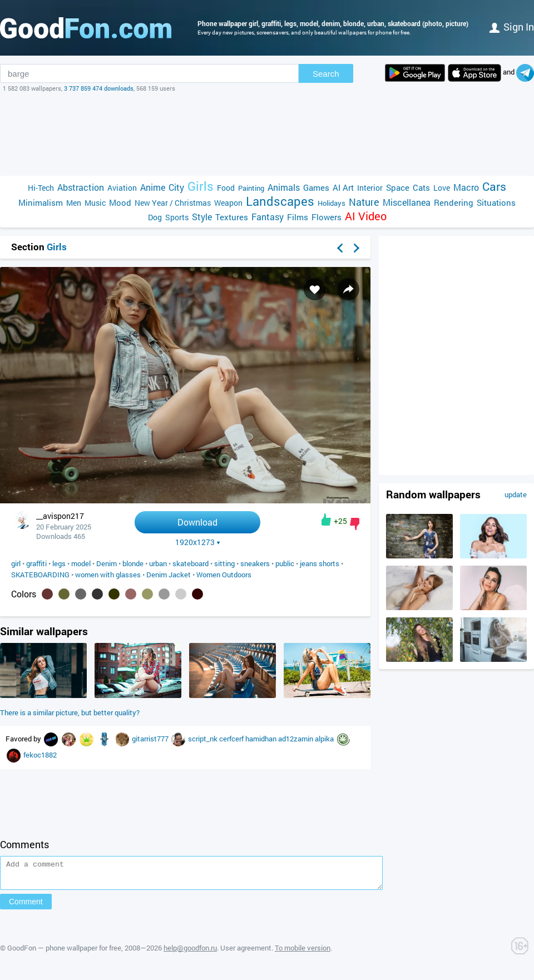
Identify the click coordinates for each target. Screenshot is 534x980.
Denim (107, 563)
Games (316, 187)
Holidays (332, 203)
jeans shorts (320, 563)
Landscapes (280, 201)
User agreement (246, 953)
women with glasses (108, 575)
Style (202, 217)
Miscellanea (407, 202)
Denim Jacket (169, 575)
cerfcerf (232, 739)
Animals (284, 187)
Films (298, 217)
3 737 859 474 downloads (99, 88)
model (81, 563)
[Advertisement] (267, 134)
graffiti (36, 563)
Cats (421, 187)
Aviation (122, 188)
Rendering (454, 202)
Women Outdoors (224, 575)
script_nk (204, 739)
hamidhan (262, 739)
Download (197, 522)
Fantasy (268, 217)
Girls (201, 186)
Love (442, 188)
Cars (494, 187)
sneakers (255, 563)
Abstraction (81, 187)
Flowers (327, 217)
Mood (120, 202)
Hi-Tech (41, 188)
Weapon (228, 203)
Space (398, 187)
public (285, 563)
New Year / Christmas (173, 203)
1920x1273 (198, 542)
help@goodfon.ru (190, 953)
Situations (496, 202)
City (176, 187)
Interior (370, 188)
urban (158, 563)
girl (16, 563)
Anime (153, 187)
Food (226, 188)
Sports (177, 217)
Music (95, 203)
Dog (155, 217)
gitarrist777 (151, 739)
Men (74, 203)
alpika (325, 739)
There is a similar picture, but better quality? (70, 712)
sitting (224, 563)
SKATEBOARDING (40, 575)
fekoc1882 (40, 755)
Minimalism (41, 202)
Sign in (512, 27)
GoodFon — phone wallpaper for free (64, 953)
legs (59, 563)
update (516, 494)
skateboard (191, 563)
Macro (466, 187)
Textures (232, 217)
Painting (251, 188)
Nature (364, 202)
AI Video (366, 216)
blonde (133, 563)
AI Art (343, 187)
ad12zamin (296, 739)
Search (326, 74)
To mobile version (303, 953)
